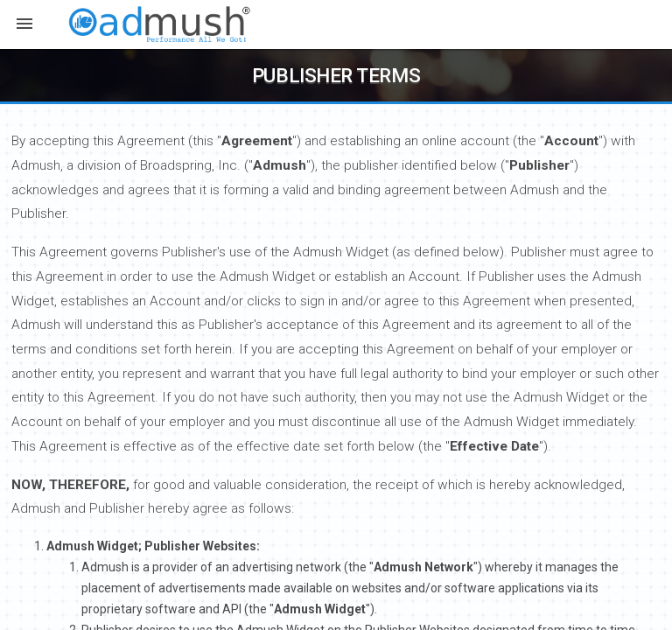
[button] (24, 25)
